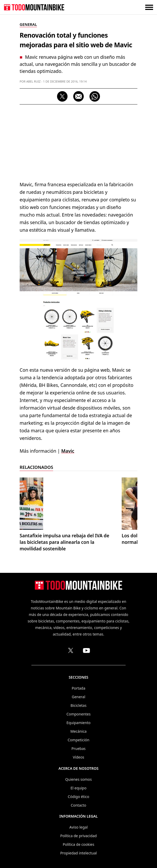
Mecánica (78, 731)
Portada (78, 688)
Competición (79, 740)
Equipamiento (78, 723)
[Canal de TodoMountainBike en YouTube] (86, 650)
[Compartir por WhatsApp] (95, 96)
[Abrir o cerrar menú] (149, 7)
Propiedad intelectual (78, 853)
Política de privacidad (78, 836)
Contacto (78, 805)
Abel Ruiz (33, 81)
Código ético (78, 797)
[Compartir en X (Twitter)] (62, 96)
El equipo (79, 788)
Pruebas (78, 748)
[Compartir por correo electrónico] (78, 96)
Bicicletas (79, 705)
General (78, 697)
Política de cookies (78, 844)
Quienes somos (78, 779)
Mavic (68, 451)
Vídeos (78, 757)
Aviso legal (78, 827)
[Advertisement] (78, 142)
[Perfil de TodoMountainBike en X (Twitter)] (71, 650)
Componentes (78, 714)
